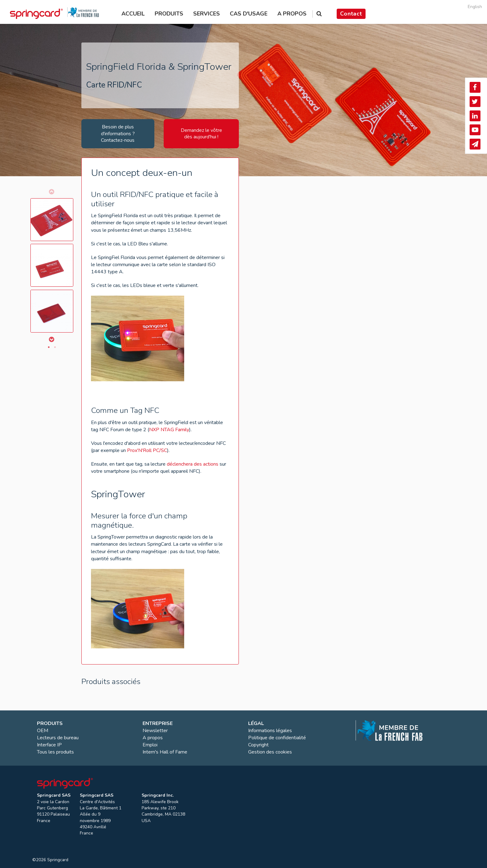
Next (51, 339)
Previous (51, 192)
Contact (351, 14)
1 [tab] (49, 347)
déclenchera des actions (193, 464)
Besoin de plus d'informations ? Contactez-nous (118, 134)
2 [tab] (55, 347)
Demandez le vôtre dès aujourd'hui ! (201, 134)
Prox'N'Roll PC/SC (147, 450)
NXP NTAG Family (169, 430)
